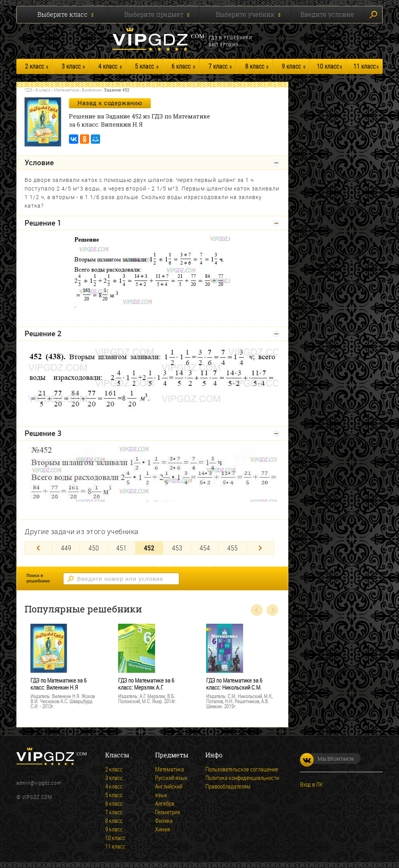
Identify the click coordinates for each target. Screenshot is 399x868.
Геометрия (168, 812)
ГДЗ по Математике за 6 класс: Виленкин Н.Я (58, 684)
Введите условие (327, 14)
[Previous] (38, 548)
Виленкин (91, 90)
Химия (163, 829)
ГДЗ (28, 90)
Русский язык (171, 778)
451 (121, 548)
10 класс (328, 66)
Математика (66, 90)
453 (177, 548)
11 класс (365, 66)
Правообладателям (228, 786)
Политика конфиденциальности (242, 778)
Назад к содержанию (110, 103)
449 (66, 548)
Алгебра (165, 803)
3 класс (71, 66)
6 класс (181, 66)
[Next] (260, 548)
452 (149, 548)
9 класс (291, 66)
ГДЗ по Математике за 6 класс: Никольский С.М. (234, 684)
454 (205, 548)
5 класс (144, 66)
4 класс (108, 66)
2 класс (34, 66)
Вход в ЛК (311, 784)
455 (232, 548)
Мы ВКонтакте (327, 759)
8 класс (255, 66)
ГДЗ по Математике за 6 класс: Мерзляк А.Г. (146, 684)
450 (94, 548)
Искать (373, 15)
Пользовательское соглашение (242, 769)
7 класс (218, 66)
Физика (164, 820)
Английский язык (169, 790)
